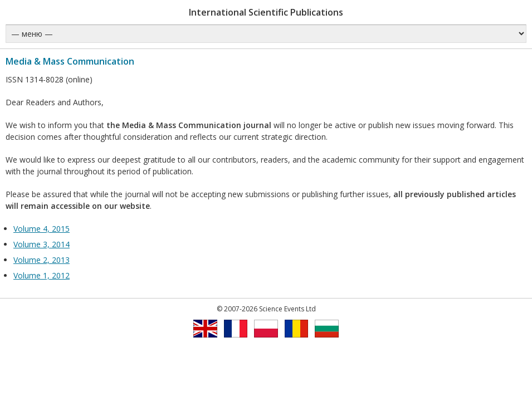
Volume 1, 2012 (42, 275)
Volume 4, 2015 (42, 229)
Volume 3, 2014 (42, 244)
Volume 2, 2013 (42, 260)
